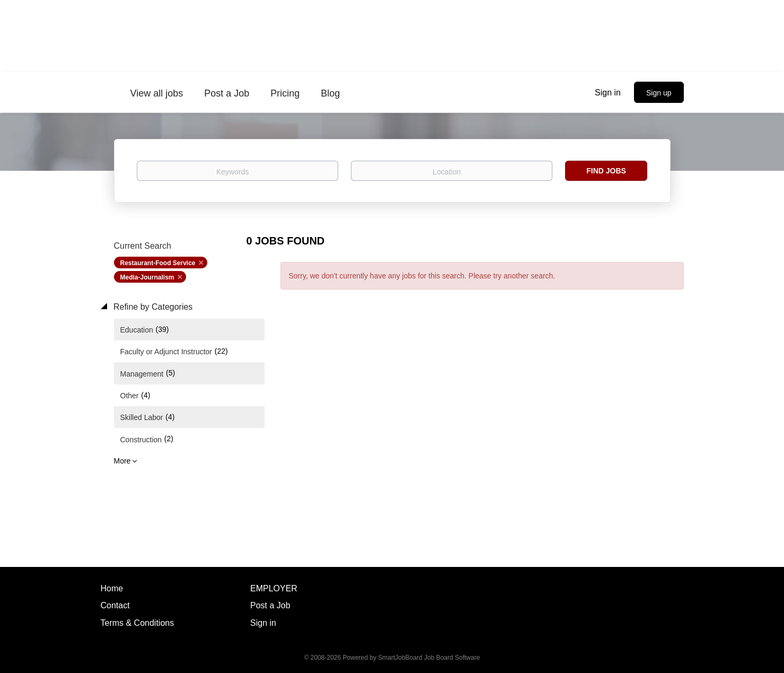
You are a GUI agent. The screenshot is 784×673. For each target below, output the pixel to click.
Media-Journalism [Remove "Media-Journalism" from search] (147, 277)
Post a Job (270, 605)
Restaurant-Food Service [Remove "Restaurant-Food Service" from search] (158, 263)
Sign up (659, 93)
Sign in (608, 93)
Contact (115, 605)
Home (112, 588)
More (122, 461)
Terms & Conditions (138, 623)
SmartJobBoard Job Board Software (429, 658)
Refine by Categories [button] (152, 307)
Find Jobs (606, 171)
